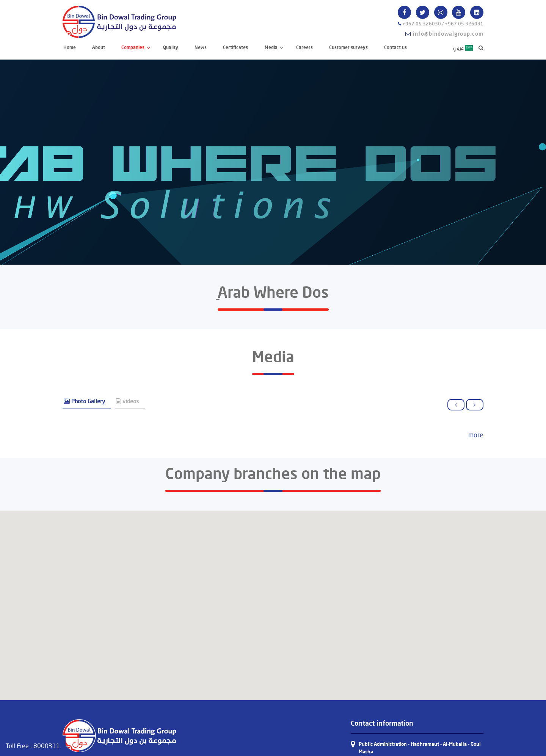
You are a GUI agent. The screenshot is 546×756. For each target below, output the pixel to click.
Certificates (235, 47)
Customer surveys (348, 47)
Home (70, 47)
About (99, 47)
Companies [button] (133, 47)
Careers (304, 47)
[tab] (87, 402)
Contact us (395, 47)
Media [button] (272, 47)
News (201, 47)
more (476, 435)
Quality (171, 47)
